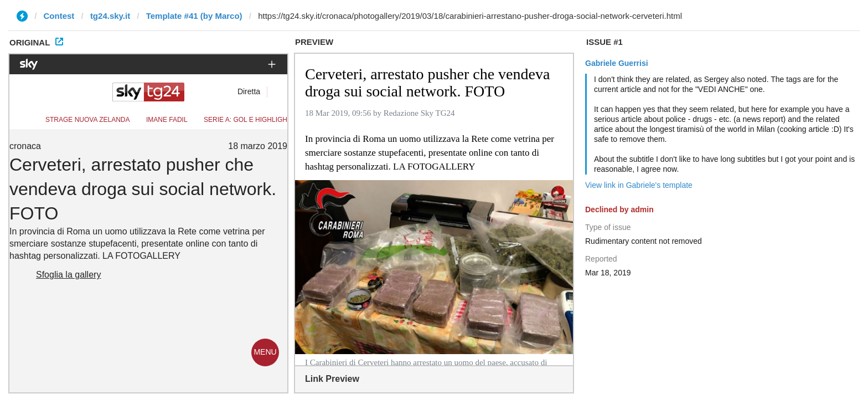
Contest (59, 16)
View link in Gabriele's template (639, 185)
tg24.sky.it (110, 16)
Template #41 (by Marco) (194, 16)
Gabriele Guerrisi (617, 63)
